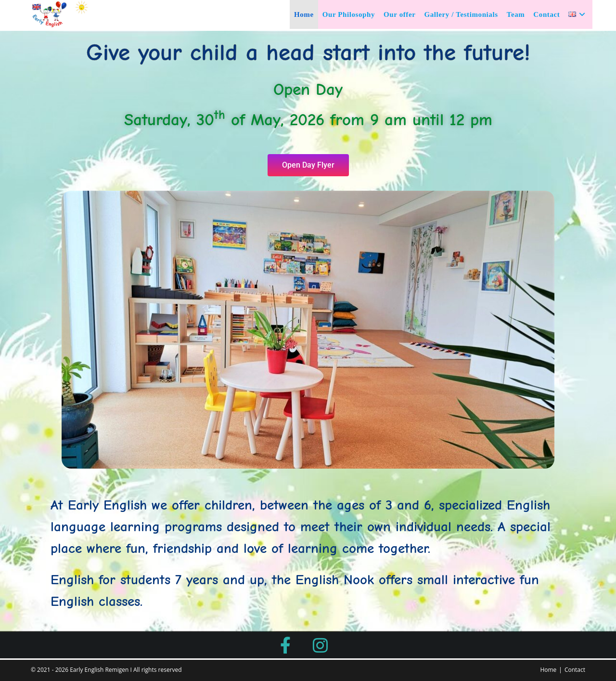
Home (548, 670)
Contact (575, 670)
